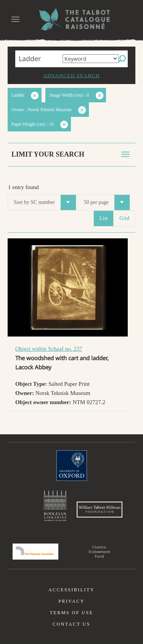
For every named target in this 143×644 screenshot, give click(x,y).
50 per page (106, 202)
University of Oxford (72, 466)
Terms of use (71, 613)
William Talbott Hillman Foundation (100, 510)
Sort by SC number (45, 202)
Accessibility (71, 590)
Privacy (71, 601)
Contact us (71, 624)
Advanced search (71, 75)
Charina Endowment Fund (100, 552)
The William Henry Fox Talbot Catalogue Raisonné (72, 19)
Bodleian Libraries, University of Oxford (55, 506)
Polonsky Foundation (35, 552)
